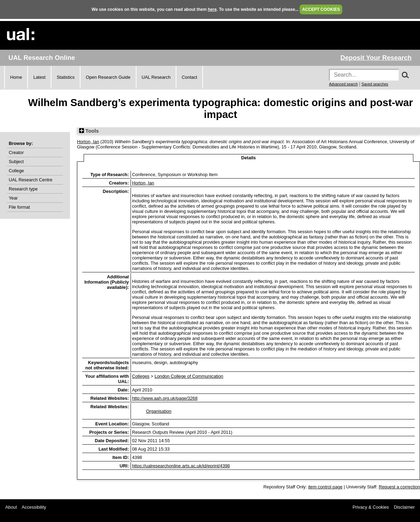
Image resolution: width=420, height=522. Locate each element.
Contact (189, 77)
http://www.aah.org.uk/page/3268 (165, 398)
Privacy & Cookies (371, 507)
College (16, 171)
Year (13, 198)
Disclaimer (404, 507)
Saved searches (375, 84)
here (212, 9)
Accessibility (34, 507)
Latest (39, 77)
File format (19, 207)
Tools (89, 131)
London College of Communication (189, 376)
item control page (325, 487)
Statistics (66, 77)
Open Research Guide (108, 77)
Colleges (141, 376)
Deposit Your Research (376, 58)
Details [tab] (248, 158)
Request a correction (399, 487)
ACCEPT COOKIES (321, 9)
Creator (16, 152)
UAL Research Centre (31, 180)
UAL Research (156, 77)
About (11, 507)
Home (16, 77)
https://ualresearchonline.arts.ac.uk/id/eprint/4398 (181, 466)
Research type (23, 189)
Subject (16, 162)
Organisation (159, 411)
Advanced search (343, 84)
